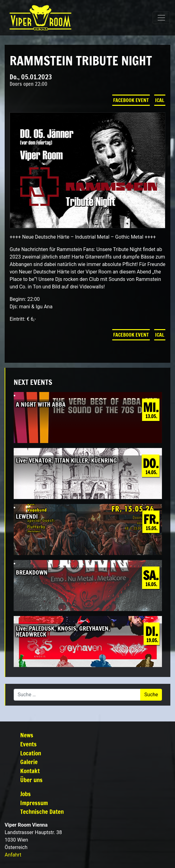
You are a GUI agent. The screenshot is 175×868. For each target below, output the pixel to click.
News (27, 735)
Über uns (31, 780)
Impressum (34, 803)
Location (31, 753)
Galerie (29, 762)
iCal (160, 100)
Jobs (25, 794)
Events (28, 744)
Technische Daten (42, 812)
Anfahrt (13, 855)
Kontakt (30, 771)
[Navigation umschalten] (161, 18)
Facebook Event (131, 100)
